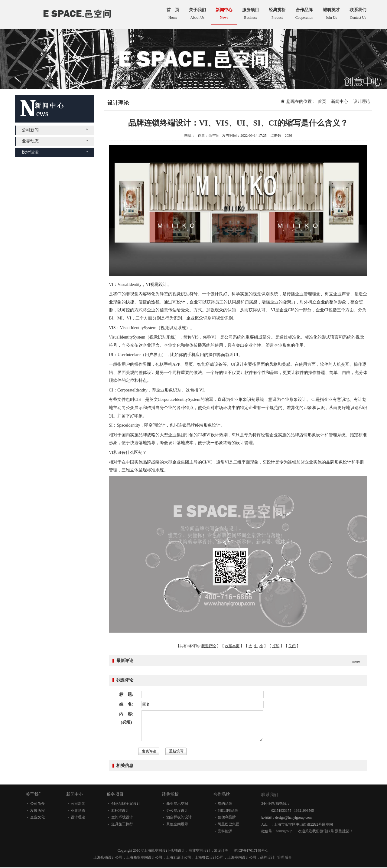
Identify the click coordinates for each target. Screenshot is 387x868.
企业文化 (37, 817)
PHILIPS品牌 (228, 811)
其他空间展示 (177, 824)
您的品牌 (225, 804)
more (356, 661)
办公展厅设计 (177, 811)
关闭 (292, 646)
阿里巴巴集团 (229, 824)
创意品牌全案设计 (126, 804)
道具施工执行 (122, 824)
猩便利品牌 (227, 817)
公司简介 (37, 804)
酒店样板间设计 (179, 817)
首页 (322, 102)
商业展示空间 (177, 804)
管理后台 (285, 857)
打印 (276, 646)
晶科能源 (225, 831)
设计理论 (55, 152)
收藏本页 (232, 646)
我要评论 (209, 646)
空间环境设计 (122, 817)
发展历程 (37, 811)
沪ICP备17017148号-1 (251, 850)
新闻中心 (340, 102)
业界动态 (55, 141)
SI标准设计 (120, 811)
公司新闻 (55, 130)
